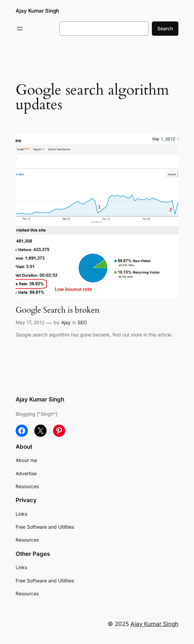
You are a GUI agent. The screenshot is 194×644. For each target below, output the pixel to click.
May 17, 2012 (30, 322)
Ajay (66, 322)
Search (165, 28)
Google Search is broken (58, 310)
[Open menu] (20, 29)
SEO (82, 322)
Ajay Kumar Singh (37, 11)
